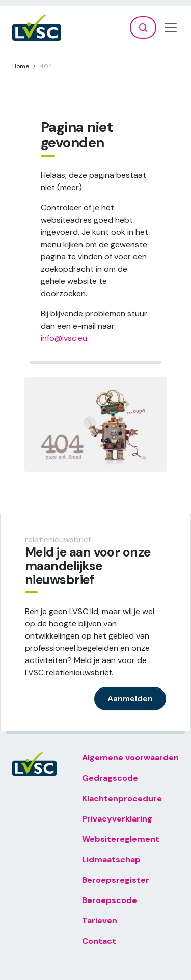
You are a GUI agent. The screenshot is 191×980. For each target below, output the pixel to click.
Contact (99, 941)
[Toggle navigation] (171, 28)
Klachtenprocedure (122, 798)
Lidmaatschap (111, 859)
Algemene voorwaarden (130, 758)
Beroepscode (110, 900)
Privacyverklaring (117, 819)
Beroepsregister (116, 880)
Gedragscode (110, 778)
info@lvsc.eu (64, 338)
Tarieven (100, 921)
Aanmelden (130, 698)
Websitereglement (121, 839)
